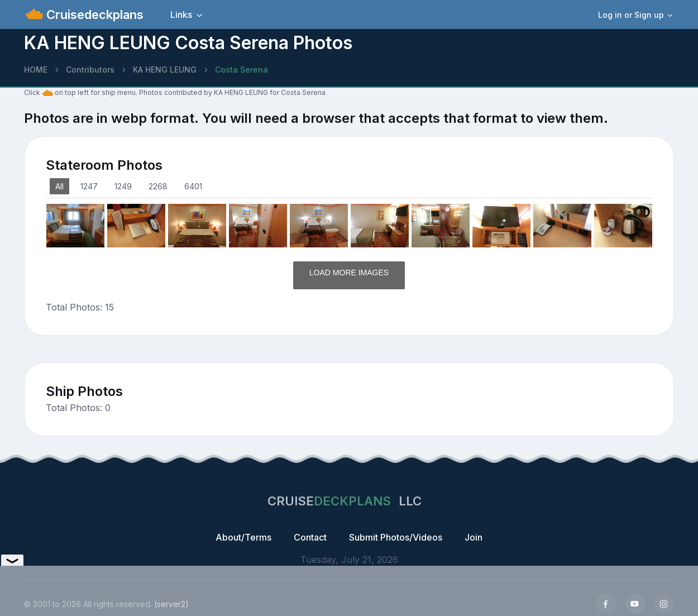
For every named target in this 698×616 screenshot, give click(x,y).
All (59, 186)
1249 (123, 186)
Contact (310, 537)
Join (474, 537)
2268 (158, 186)
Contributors (90, 70)
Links (181, 15)
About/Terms (243, 537)
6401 (193, 186)
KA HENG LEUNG (165, 70)
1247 (89, 186)
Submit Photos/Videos (396, 537)
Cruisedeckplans (93, 15)
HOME (36, 70)
